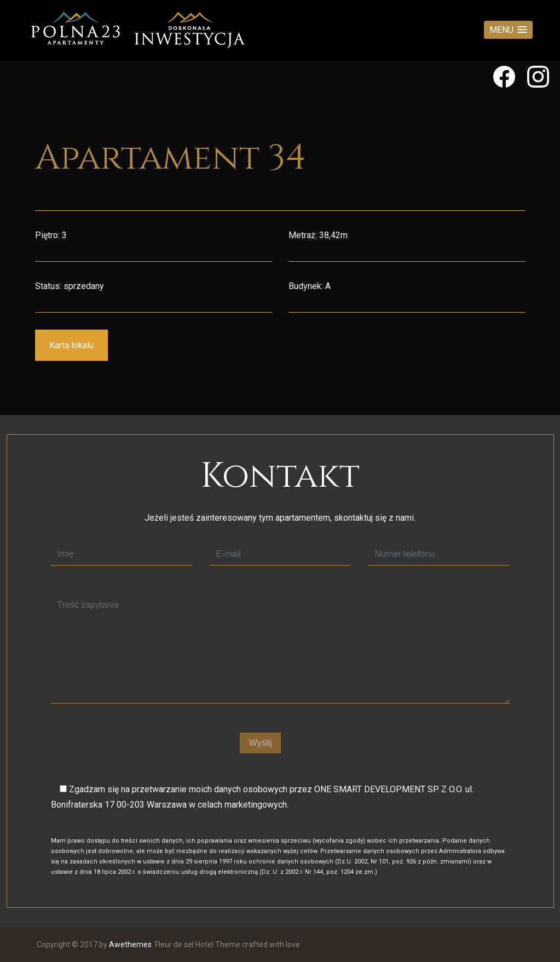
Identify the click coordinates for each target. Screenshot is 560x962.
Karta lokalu (71, 345)
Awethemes (130, 944)
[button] (508, 30)
